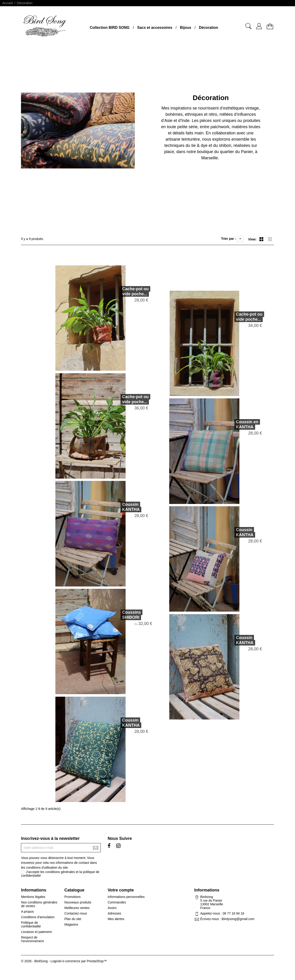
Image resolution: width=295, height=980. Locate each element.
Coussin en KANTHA (230, 424)
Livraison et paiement (36, 932)
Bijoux (186, 28)
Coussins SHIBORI (114, 615)
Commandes (117, 902)
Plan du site (73, 919)
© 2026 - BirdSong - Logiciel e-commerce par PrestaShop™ (64, 961)
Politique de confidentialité (31, 924)
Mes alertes (116, 919)
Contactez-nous (76, 913)
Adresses (114, 913)
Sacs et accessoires (155, 28)
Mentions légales (33, 897)
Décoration (209, 28)
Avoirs (112, 908)
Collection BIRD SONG (109, 28)
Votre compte (121, 890)
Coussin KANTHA (114, 507)
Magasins (71, 924)
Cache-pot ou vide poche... (118, 291)
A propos (27, 912)
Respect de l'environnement (32, 939)
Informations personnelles (126, 897)
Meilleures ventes (77, 908)
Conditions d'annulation (38, 917)
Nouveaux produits (78, 902)
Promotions (72, 897)
